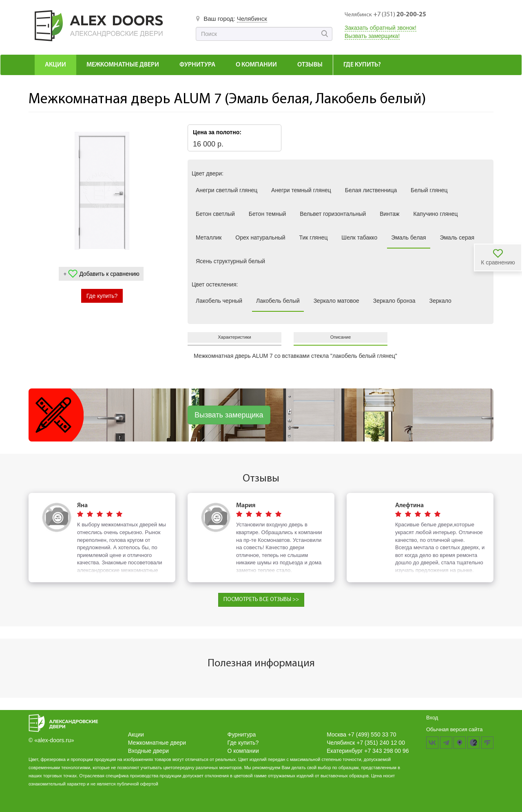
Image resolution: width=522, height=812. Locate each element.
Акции (55, 65)
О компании (256, 65)
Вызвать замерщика (229, 415)
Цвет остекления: (215, 284)
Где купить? (362, 65)
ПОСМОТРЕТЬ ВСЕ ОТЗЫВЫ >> (261, 600)
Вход (432, 718)
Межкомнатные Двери (123, 65)
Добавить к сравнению (109, 274)
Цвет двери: (208, 173)
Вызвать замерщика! (372, 36)
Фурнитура (197, 65)
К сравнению (498, 262)
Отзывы (310, 65)
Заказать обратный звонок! (380, 28)
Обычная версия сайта (454, 729)
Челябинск (252, 19)
